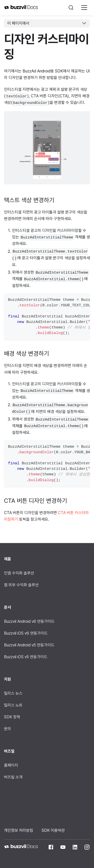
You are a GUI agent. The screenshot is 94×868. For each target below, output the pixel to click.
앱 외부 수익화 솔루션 (21, 585)
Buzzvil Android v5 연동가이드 (29, 645)
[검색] (71, 8)
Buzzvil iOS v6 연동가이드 (26, 633)
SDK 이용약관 (53, 830)
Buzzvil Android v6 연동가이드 (29, 621)
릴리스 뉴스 (13, 693)
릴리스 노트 (13, 705)
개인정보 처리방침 (19, 830)
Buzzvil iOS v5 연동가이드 (26, 657)
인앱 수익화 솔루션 (19, 573)
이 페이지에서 (18, 23)
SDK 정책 (12, 717)
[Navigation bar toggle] (84, 8)
